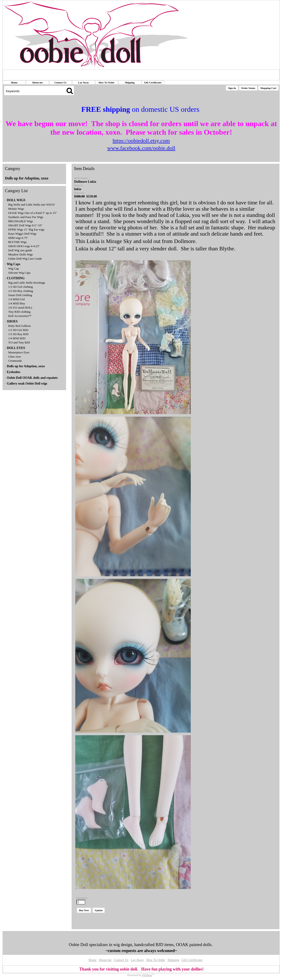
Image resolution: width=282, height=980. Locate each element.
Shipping (130, 82)
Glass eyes (15, 357)
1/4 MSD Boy (17, 303)
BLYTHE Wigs (18, 242)
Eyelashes (14, 372)
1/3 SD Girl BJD (18, 330)
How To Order (106, 82)
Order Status (248, 88)
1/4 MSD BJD (17, 338)
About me (37, 82)
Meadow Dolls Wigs (21, 254)
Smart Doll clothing (20, 295)
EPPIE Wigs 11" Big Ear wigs (26, 229)
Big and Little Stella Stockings (27, 283)
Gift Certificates (153, 82)
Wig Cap (14, 269)
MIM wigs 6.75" (18, 238)
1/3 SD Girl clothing (21, 287)
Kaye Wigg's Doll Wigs (23, 234)
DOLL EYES (16, 348)
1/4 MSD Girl (17, 299)
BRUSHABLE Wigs (21, 221)
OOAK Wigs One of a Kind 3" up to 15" (33, 213)
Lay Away (83, 82)
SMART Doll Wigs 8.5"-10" (25, 225)
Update (99, 910)
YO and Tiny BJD (19, 342)
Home (14, 82)
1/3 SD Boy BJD (18, 334)
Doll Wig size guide (20, 250)
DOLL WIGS (16, 200)
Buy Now (84, 910)
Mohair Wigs (16, 209)
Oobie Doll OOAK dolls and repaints (32, 378)
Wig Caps (13, 264)
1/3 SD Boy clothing (21, 291)
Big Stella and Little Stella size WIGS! (32, 205)
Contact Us (60, 82)
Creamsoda (15, 361)
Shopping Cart (268, 88)
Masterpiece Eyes (19, 352)
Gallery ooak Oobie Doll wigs (27, 384)
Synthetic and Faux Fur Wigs (26, 217)
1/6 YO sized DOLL (21, 308)
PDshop (147, 975)
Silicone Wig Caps (20, 273)
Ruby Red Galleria (20, 326)
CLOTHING (16, 278)
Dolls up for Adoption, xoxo (27, 178)
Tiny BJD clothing (19, 312)
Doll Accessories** (20, 316)
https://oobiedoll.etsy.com (141, 141)
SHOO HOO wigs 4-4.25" (24, 246)
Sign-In (232, 88)
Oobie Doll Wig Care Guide (25, 259)
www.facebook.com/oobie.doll (141, 148)
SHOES (12, 321)
